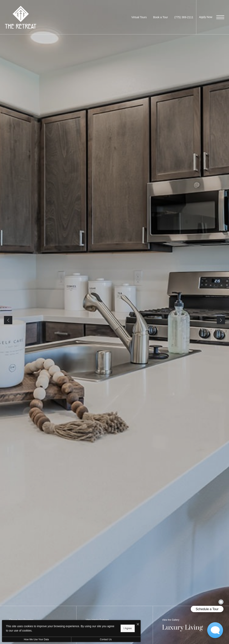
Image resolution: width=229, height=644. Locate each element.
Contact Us (106, 639)
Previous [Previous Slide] (8, 320)
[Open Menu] (220, 17)
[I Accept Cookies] (138, 625)
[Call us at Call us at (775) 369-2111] (184, 17)
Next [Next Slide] (221, 320)
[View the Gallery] (191, 625)
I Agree (128, 628)
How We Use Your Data (36, 639)
